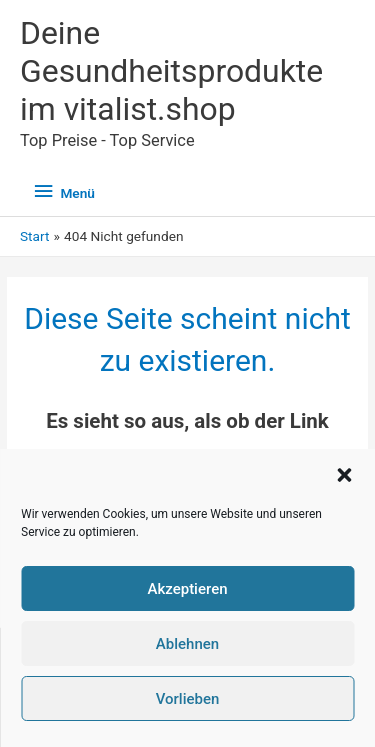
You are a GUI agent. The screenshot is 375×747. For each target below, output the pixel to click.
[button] (344, 475)
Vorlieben (188, 699)
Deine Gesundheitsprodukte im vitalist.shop (171, 71)
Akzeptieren (187, 589)
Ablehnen (187, 644)
